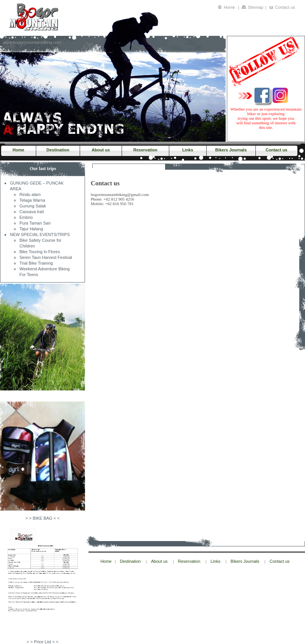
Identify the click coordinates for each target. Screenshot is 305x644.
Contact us (285, 7)
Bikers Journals (231, 150)
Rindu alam (30, 194)
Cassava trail (32, 212)
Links (188, 150)
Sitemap (255, 7)
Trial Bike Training (36, 263)
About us (101, 150)
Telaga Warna (32, 200)
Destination (58, 150)
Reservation (145, 150)
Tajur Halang (31, 229)
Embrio (26, 217)
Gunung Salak (33, 206)
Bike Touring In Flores (40, 252)
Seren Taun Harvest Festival (46, 257)
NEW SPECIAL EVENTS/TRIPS (40, 234)
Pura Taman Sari (35, 223)
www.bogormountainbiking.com (32, 42)
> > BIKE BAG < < (43, 518)
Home (229, 7)
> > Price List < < (43, 642)
